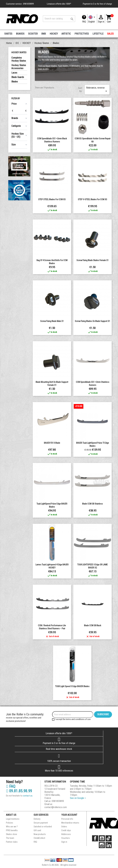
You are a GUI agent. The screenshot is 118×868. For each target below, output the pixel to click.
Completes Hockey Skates (19, 59)
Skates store (12, 834)
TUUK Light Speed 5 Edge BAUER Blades (72, 686)
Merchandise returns (70, 823)
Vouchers (66, 838)
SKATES (8, 34)
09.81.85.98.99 (19, 791)
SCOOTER (33, 34)
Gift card (37, 830)
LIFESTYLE (98, 34)
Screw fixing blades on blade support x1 (92, 321)
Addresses (66, 834)
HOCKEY (54, 34)
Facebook (95, 838)
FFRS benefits (12, 830)
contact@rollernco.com (56, 807)
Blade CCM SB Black (93, 625)
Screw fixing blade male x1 (52, 321)
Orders (64, 827)
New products (40, 834)
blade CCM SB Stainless (92, 504)
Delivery (37, 819)
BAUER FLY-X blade (52, 443)
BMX (44, 34)
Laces (14, 73)
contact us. (28, 796)
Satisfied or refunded (43, 827)
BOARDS (20, 34)
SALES (110, 34)
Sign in (64, 842)
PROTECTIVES (82, 34)
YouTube (102, 838)
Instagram (102, 845)
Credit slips (66, 830)
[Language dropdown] (92, 19)
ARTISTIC (66, 34)
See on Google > (78, 798)
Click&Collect (39, 838)
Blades (15, 82)
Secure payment (41, 823)
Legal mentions (13, 819)
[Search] (59, 19)
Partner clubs (12, 842)
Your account (69, 815)
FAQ (84, 22)
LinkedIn (109, 845)
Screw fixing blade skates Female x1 (93, 260)
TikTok (109, 838)
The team (10, 838)
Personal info (67, 819)
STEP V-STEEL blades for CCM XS (92, 199)
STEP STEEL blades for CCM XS (52, 199)
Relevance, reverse (97, 90)
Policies (10, 823)
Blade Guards (18, 77)
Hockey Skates (19, 52)
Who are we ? (12, 827)
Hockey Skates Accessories (19, 67)
